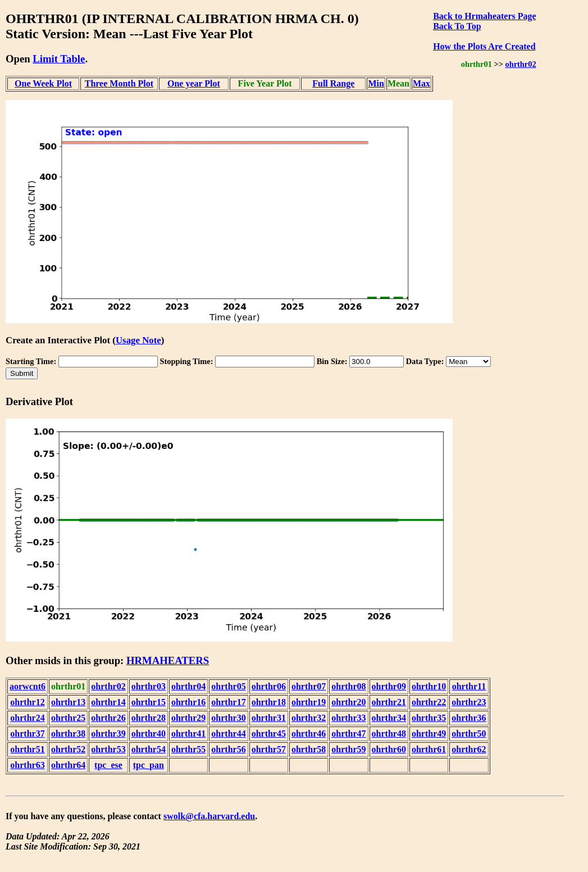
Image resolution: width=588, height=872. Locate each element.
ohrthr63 (27, 765)
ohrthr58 (309, 749)
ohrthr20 (348, 702)
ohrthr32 (309, 718)
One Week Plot (43, 83)
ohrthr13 (68, 702)
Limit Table (59, 59)
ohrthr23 (469, 702)
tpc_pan (149, 765)
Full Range (333, 83)
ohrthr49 (429, 734)
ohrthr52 (68, 749)
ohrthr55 (188, 749)
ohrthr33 (348, 718)
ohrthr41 (188, 734)
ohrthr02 (520, 64)
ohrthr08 (348, 686)
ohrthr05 (228, 686)
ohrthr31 (269, 718)
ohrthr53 (108, 749)
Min (376, 83)
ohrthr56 (228, 749)
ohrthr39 (108, 734)
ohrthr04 (188, 686)
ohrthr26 (108, 718)
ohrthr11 (469, 686)
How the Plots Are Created (484, 46)
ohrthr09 (389, 686)
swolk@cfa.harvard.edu (209, 816)
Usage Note (138, 340)
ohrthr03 (149, 686)
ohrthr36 (469, 718)
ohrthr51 (27, 749)
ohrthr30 (228, 718)
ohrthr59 (348, 749)
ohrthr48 (389, 734)
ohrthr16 (188, 702)
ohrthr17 (228, 702)
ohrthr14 (108, 702)
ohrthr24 (27, 718)
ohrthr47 (348, 734)
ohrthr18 (269, 702)
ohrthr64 (68, 765)
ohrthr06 (269, 686)
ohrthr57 (269, 749)
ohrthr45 (269, 734)
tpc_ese (108, 765)
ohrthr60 (389, 749)
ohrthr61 (429, 749)
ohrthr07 (309, 686)
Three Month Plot (119, 83)
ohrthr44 (228, 734)
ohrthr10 (429, 686)
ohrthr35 (429, 718)
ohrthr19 (309, 702)
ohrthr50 (469, 734)
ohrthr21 (389, 702)
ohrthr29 (188, 718)
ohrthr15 (149, 702)
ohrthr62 (469, 749)
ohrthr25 (68, 718)
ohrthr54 (149, 749)
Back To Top (457, 26)
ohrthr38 (68, 734)
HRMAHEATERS (168, 660)
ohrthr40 (149, 734)
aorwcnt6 (28, 686)
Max (421, 83)
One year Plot (194, 83)
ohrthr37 (27, 734)
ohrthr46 (309, 734)
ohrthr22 (429, 702)
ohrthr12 (27, 702)
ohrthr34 (389, 718)
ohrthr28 (149, 718)
